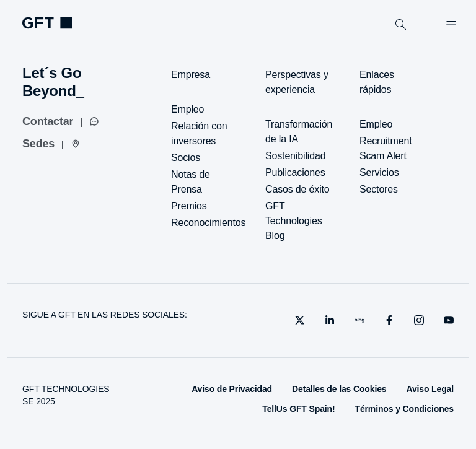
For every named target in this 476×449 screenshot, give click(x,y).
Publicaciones (295, 172)
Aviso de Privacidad (232, 389)
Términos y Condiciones (404, 409)
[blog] (359, 320)
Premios (189, 206)
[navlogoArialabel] (47, 23)
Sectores (379, 189)
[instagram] (419, 320)
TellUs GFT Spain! (298, 409)
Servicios (379, 172)
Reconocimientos (208, 223)
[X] (300, 320)
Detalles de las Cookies (339, 389)
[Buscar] (401, 25)
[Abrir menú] (451, 25)
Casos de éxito (297, 189)
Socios (186, 158)
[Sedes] (51, 144)
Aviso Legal (430, 389)
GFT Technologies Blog (293, 221)
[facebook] (389, 320)
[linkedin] (330, 320)
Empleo (187, 109)
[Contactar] (61, 121)
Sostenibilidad (295, 156)
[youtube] (449, 320)
